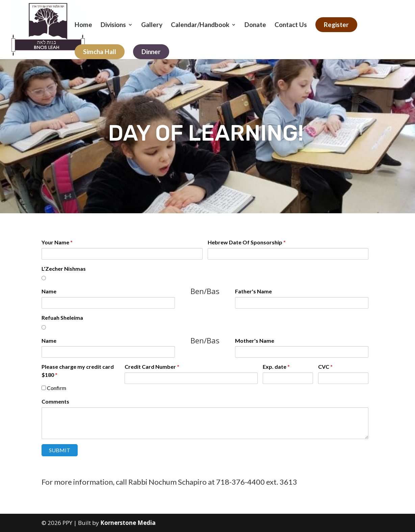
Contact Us (291, 25)
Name (49, 291)
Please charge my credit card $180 (78, 371)
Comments (55, 401)
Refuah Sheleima (62, 318)
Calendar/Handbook (200, 25)
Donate (255, 25)
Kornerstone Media (128, 523)
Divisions (113, 25)
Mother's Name (255, 341)
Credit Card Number (152, 367)
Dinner (151, 52)
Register (336, 25)
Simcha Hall (100, 52)
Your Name (57, 242)
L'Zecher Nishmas (64, 269)
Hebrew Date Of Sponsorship (247, 242)
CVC (325, 367)
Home (83, 25)
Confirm (54, 388)
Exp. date (276, 367)
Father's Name (253, 291)
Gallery (152, 25)
